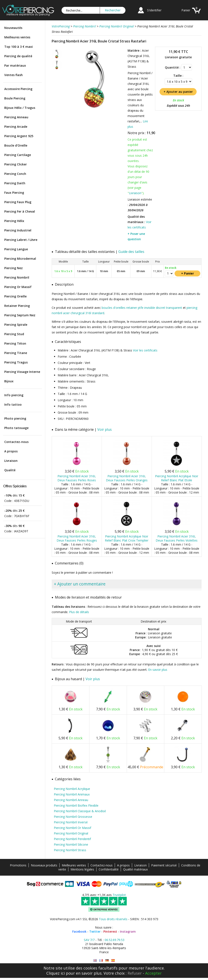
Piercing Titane (16, 353)
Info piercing (14, 395)
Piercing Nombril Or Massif (72, 828)
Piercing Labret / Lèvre (21, 240)
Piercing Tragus (16, 362)
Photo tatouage (16, 428)
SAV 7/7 (89, 940)
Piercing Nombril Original (71, 833)
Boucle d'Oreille (16, 145)
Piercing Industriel (18, 230)
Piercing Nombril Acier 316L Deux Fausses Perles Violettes (177, 538)
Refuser (135, 973)
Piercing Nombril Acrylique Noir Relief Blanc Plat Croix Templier (127, 538)
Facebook (79, 931)
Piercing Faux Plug (18, 202)
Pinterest (110, 931)
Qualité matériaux (135, 869)
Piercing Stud (14, 334)
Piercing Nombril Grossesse (73, 817)
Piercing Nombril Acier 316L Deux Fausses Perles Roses (77, 478)
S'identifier (154, 10)
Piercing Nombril (17, 277)
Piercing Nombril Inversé (71, 822)
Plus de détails (79, 612)
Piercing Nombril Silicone (71, 844)
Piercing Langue (16, 249)
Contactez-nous (16, 442)
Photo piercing (15, 418)
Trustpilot (119, 895)
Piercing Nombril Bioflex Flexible (76, 805)
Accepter (153, 973)
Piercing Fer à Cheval (20, 211)
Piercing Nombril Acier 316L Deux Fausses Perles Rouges (77, 538)
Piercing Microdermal (20, 259)
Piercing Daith (15, 183)
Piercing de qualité (18, 56)
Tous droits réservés (113, 919)
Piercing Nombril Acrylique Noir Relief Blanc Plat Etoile (177, 478)
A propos (11, 451)
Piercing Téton (15, 343)
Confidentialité (109, 869)
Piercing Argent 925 (19, 136)
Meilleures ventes (17, 37)
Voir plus (105, 429)
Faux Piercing (14, 193)
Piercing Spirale (16, 325)
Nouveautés (13, 28)
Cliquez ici (56, 973)
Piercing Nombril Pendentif (72, 839)
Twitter (95, 931)
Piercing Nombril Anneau (71, 800)
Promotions (18, 865)
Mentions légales (82, 869)
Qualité (10, 470)
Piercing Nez (14, 268)
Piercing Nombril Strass (70, 850)
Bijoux (9, 381)
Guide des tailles (131, 252)
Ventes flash (14, 75)
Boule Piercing (15, 98)
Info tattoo (13, 404)
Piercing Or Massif (18, 287)
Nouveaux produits (44, 865)
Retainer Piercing (17, 306)
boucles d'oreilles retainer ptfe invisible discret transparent (142, 308)
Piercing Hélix (14, 221)
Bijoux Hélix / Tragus (20, 108)
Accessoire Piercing (18, 89)
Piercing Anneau (16, 117)
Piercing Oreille (15, 296)
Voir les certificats (145, 350)
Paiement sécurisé (164, 865)
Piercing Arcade (16, 127)
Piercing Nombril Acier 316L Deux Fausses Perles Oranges (127, 478)
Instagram (128, 931)
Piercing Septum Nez (20, 315)
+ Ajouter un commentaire (80, 584)
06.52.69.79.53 (115, 940)
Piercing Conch (15, 174)
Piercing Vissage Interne (22, 372)
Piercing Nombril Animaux (72, 794)
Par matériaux (15, 65)
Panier (186, 10)
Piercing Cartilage (18, 155)
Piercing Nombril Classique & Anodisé (80, 811)
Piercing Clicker (16, 164)
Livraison (11, 461)
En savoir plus (158, 670)
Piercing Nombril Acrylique (72, 789)
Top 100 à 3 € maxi (19, 47)
